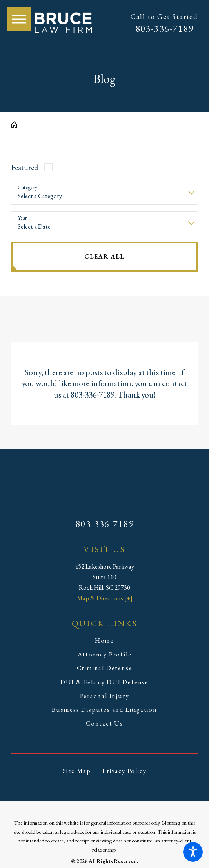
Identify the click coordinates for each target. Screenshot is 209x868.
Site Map (77, 771)
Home (104, 641)
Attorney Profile (105, 654)
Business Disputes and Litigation (104, 710)
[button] (193, 852)
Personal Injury (105, 696)
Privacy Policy (124, 771)
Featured (25, 167)
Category (27, 187)
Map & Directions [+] (105, 598)
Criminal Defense (105, 668)
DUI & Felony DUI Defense (104, 682)
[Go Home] (17, 124)
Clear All (104, 256)
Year (22, 218)
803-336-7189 (164, 28)
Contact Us (104, 723)
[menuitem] (104, 641)
